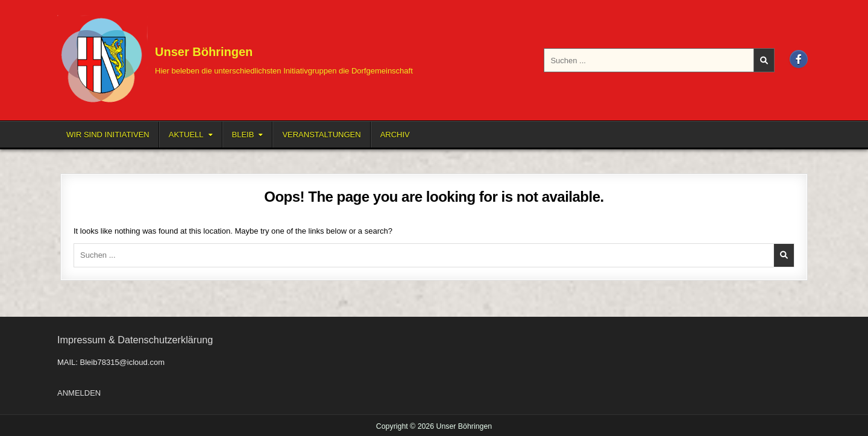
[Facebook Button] (799, 59)
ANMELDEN (79, 393)
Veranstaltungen (321, 135)
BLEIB (243, 135)
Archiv (395, 135)
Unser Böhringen (204, 52)
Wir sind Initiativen (108, 135)
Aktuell (186, 135)
